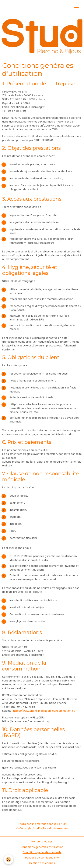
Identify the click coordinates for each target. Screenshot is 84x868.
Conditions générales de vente (42, 852)
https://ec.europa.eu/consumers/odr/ (26, 721)
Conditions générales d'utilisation (42, 847)
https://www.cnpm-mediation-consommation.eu (44, 711)
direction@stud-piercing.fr (28, 107)
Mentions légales (42, 842)
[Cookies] (9, 859)
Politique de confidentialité (42, 858)
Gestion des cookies (42, 863)
